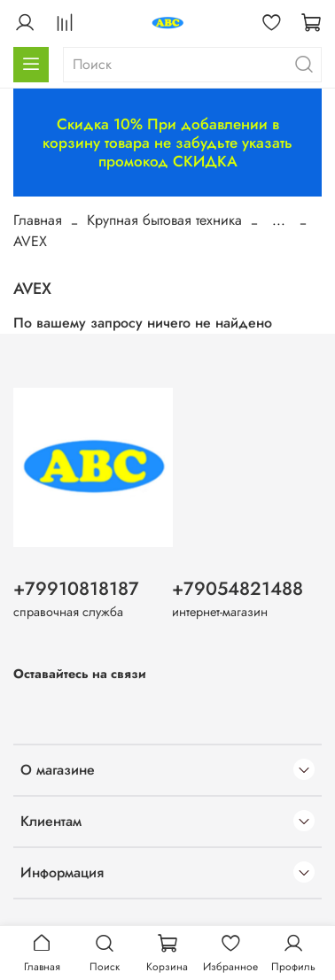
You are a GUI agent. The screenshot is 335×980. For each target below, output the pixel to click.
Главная (38, 220)
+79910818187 (76, 589)
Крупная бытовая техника (164, 220)
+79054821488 (238, 589)
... (279, 220)
